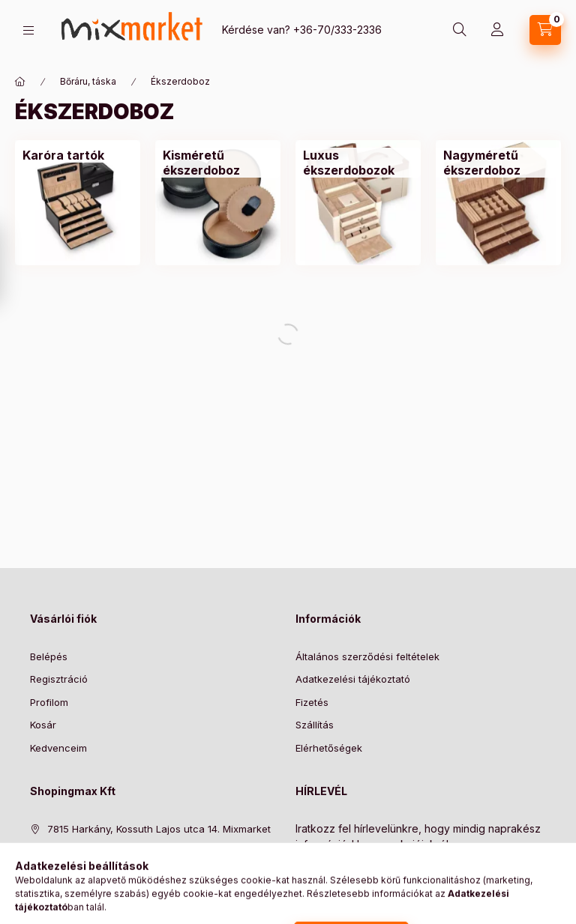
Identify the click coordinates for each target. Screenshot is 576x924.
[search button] (460, 30)
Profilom (49, 702)
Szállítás (315, 725)
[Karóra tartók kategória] (63, 155)
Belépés (49, 656)
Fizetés (312, 702)
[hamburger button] (28, 30)
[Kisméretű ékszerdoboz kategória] (218, 163)
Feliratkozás (339, 875)
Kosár (43, 725)
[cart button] (545, 30)
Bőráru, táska (88, 81)
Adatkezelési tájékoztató (353, 679)
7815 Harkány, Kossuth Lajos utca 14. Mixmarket (159, 829)
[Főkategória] (20, 82)
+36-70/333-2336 (337, 30)
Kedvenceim (58, 748)
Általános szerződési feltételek (367, 656)
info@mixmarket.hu (92, 875)
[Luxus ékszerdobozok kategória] (358, 163)
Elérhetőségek (329, 748)
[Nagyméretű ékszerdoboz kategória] (498, 163)
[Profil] (497, 30)
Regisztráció (59, 679)
